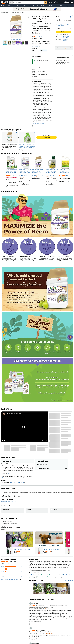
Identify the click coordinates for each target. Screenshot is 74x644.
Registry (68, 6)
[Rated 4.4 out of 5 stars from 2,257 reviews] (53, 551)
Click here (5, 478)
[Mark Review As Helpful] (33, 624)
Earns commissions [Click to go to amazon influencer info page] (18, 413)
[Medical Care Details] (12, 6)
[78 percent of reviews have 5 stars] (12, 567)
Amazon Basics (17, 6)
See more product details (38, 123)
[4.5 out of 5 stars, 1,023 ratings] (50, 177)
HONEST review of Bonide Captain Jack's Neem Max (18, 415)
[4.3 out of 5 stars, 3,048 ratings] (23, 177)
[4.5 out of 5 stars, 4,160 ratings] (10, 175)
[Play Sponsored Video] (20, 539)
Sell (49, 6)
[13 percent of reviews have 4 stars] (12, 569)
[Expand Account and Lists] (63, 3)
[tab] (34, 575)
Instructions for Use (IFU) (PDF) (9, 501)
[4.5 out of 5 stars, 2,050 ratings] (63, 175)
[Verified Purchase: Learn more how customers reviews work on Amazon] (49, 609)
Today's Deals (36, 6)
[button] (2, 6)
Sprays (24, 12)
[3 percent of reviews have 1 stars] (12, 577)
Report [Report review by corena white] (40, 624)
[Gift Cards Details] (46, 6)
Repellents (19, 12)
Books (30, 6)
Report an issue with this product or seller (42, 126)
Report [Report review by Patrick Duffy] (40, 639)
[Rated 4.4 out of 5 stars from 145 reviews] (23, 551)
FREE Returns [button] (36, 47)
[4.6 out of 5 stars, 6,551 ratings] (37, 177)
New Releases (61, 6)
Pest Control (14, 12)
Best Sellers (25, 6)
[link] (27, 137)
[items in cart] (72, 2)
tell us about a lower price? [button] (18, 482)
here (8, 473)
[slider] (22, 441)
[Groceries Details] (56, 6)
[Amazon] (4, 2)
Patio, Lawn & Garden (6, 12)
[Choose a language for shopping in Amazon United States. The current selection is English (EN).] (50, 2)
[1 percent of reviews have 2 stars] (12, 574)
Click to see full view (16, 39)
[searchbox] (28, 2)
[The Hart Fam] (10, 413)
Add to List (58, 53)
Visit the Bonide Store (37, 35)
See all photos (69, 580)
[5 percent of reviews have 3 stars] (12, 572)
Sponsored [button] (4, 529)
